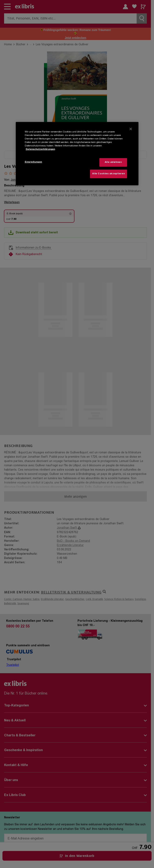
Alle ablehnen (113, 162)
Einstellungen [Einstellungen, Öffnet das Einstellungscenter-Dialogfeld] (33, 162)
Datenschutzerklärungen (40, 149)
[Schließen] (131, 129)
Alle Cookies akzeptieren (108, 174)
